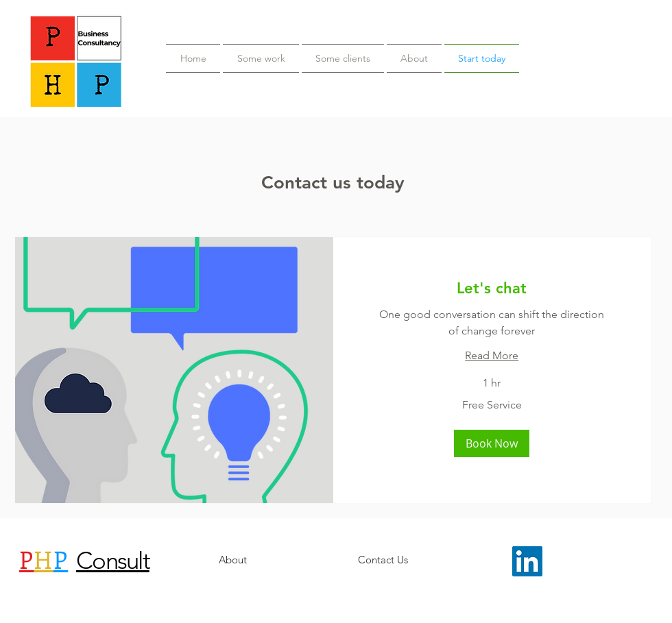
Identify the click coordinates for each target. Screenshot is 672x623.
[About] (232, 560)
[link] (492, 288)
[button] (492, 443)
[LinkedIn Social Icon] (527, 561)
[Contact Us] (383, 560)
